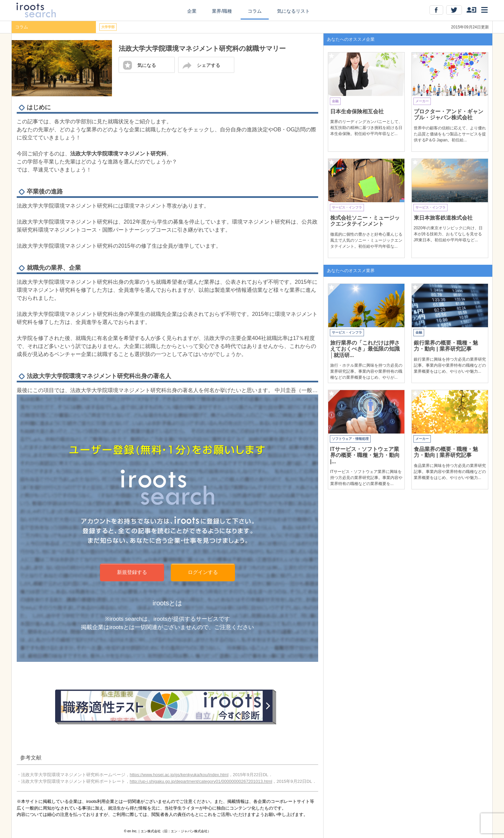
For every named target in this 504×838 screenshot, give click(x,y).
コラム (255, 11)
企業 (192, 11)
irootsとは (168, 603)
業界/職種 (222, 11)
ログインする (203, 572)
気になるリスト (293, 11)
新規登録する (132, 572)
